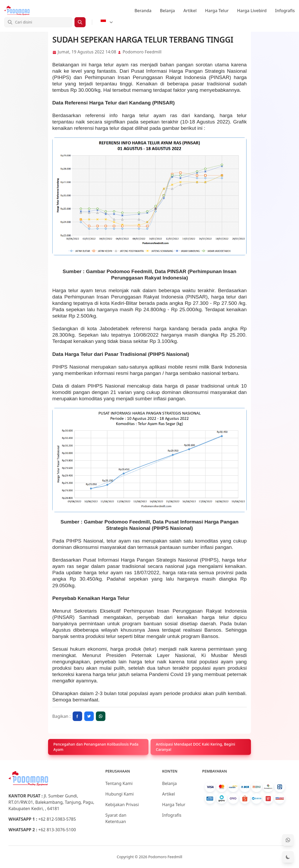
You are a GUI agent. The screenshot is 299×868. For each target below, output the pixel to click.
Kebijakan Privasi (122, 805)
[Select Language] (107, 22)
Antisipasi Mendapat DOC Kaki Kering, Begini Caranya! (195, 747)
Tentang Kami (119, 783)
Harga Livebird (252, 11)
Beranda (143, 11)
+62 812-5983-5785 (57, 819)
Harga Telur (217, 11)
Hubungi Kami (120, 794)
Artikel (190, 11)
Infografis (285, 11)
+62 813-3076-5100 (57, 830)
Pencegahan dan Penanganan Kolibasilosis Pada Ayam (96, 747)
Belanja (168, 11)
